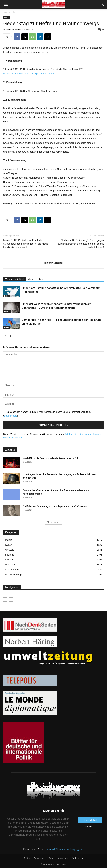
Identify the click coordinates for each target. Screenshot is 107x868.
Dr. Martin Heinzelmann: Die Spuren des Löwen (29, 74)
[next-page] (11, 336)
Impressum (63, 858)
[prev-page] (5, 336)
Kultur (7, 296)
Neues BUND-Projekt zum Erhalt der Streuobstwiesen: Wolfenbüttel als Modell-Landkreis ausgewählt (27, 244)
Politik (14, 12)
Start (6, 12)
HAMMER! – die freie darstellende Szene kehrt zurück (51, 458)
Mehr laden (53, 522)
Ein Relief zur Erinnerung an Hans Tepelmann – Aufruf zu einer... (56, 506)
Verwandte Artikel (14, 279)
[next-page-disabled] (11, 599)
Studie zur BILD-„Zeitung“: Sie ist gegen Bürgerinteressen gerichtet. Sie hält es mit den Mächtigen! (81, 244)
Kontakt (27, 858)
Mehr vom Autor (36, 279)
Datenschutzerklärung (44, 858)
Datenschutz (11, 416)
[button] (6, 4)
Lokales (7, 312)
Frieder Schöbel (15, 29)
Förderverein (77, 858)
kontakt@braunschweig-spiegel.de (65, 849)
